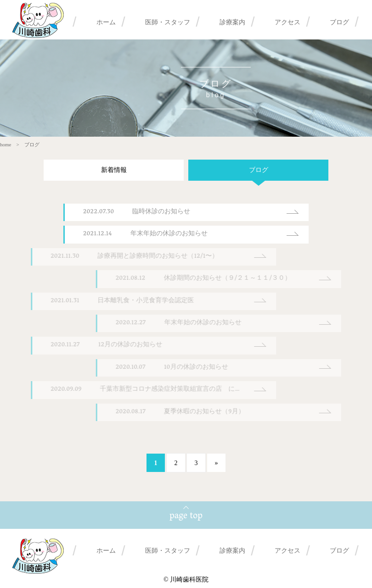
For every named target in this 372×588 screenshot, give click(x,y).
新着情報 (107, 170)
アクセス (287, 22)
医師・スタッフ (168, 22)
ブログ (339, 22)
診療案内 (232, 22)
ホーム (106, 22)
